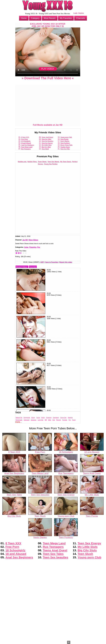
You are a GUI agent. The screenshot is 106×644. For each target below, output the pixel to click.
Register (81, 13)
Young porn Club (66, 137)
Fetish (43, 418)
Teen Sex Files (65, 149)
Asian (26, 247)
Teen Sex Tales (46, 139)
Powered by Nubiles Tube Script (53, 642)
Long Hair (41, 420)
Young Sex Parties (51, 164)
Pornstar (65, 420)
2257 (42, 262)
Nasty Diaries (65, 141)
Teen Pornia (64, 139)
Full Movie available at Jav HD (48, 125)
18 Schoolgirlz (26, 141)
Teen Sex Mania (53, 162)
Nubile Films (32, 162)
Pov (39, 247)
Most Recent (50, 18)
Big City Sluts (46, 147)
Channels (81, 18)
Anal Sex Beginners (28, 145)
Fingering (33, 247)
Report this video (66, 262)
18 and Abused (26, 143)
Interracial (27, 420)
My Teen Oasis (66, 162)
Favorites (33, 267)
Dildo (50, 420)
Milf (46, 420)
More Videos (34, 240)
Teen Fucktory (65, 143)
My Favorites (66, 18)
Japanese (34, 420)
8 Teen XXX (25, 137)
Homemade (19, 420)
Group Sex (63, 418)
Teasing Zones (65, 147)
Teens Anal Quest (47, 137)
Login (75, 13)
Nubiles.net (22, 162)
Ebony (33, 418)
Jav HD (25, 240)
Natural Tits (19, 418)
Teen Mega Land (27, 147)
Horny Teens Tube (66, 145)
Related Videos (22, 267)
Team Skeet (42, 162)
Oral (54, 420)
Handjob (70, 418)
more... (19, 422)
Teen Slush (45, 149)
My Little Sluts (47, 145)
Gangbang (56, 418)
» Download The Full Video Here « (48, 78)
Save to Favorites (52, 262)
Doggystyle (27, 418)
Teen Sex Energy (47, 143)
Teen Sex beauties (47, 141)
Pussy (74, 420)
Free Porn (24, 139)
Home (24, 18)
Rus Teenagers (26, 149)
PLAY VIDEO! (48, 69)
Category (35, 18)
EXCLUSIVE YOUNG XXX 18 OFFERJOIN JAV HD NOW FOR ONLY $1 (48, 25)
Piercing (59, 420)
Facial (38, 418)
